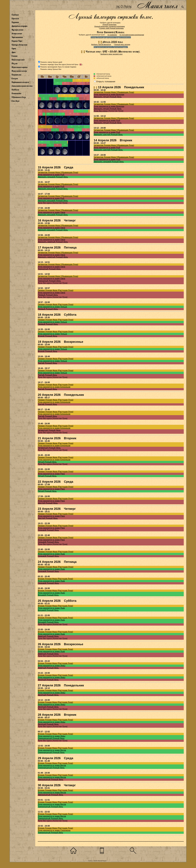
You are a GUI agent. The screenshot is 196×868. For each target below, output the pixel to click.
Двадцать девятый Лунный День (53, 242)
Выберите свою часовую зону (111, 54)
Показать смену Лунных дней (51, 62)
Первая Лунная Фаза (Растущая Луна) (55, 290)
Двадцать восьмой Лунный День (53, 189)
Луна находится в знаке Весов (52, 750)
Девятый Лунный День (48, 636)
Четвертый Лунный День (49, 430)
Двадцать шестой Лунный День (108, 135)
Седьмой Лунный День (48, 530)
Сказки (15, 78)
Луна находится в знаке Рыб (107, 121)
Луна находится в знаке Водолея (109, 95)
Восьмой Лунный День (48, 595)
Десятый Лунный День (48, 680)
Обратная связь (19, 97)
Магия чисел (157, 5)
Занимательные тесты (22, 86)
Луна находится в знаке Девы (51, 666)
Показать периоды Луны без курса (53, 64)
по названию (112, 35)
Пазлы (14, 63)
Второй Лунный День (47, 336)
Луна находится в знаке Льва (51, 554)
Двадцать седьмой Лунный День (109, 162)
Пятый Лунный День (47, 462)
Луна (13, 52)
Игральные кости (19, 71)
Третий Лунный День (47, 363)
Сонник (15, 56)
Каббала (15, 90)
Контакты (16, 93)
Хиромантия (17, 37)
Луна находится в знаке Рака (51, 474)
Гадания (15, 22)
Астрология (17, 33)
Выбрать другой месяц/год (101, 44)
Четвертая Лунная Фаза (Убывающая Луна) (114, 92)
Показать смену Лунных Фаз (51, 69)
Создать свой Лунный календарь (112, 28)
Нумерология (17, 30)
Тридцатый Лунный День (49, 269)
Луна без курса (101, 111)
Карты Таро (17, 41)
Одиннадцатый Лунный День (51, 738)
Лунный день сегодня (122, 44)
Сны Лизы (15, 101)
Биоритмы (16, 75)
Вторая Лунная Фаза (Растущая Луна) (55, 579)
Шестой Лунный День (48, 503)
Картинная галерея (20, 82)
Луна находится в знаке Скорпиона (54, 830)
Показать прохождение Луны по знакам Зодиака (58, 67)
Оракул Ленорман (19, 45)
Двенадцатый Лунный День (50, 780)
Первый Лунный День (48, 295)
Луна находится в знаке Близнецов (54, 387)
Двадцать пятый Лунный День (108, 97)
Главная (15, 15)
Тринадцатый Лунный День (50, 807)
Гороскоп (15, 18)
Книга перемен (18, 60)
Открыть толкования (106, 82)
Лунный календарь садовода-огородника (109, 26)
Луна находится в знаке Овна (51, 213)
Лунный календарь (19, 26)
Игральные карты (19, 67)
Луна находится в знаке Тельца (52, 307)
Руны (14, 48)
